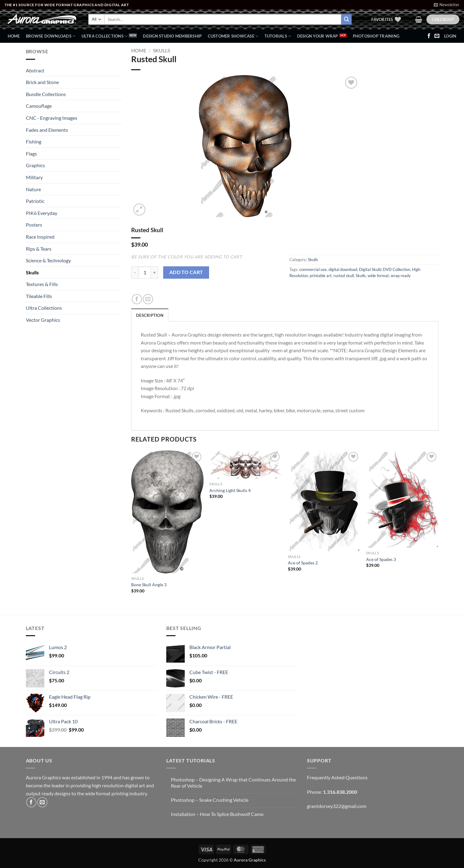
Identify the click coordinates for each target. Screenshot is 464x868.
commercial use (313, 269)
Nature (33, 189)
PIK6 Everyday (42, 213)
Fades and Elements (47, 130)
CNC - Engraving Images (52, 118)
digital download (343, 269)
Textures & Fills (42, 284)
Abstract (35, 70)
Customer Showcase (233, 36)
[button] (447, 5)
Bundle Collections (46, 94)
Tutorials (278, 36)
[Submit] (346, 19)
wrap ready (401, 276)
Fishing (34, 141)
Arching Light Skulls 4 (230, 490)
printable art (321, 276)
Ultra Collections (105, 36)
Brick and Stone (42, 82)
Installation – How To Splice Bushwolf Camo (217, 814)
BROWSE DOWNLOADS (51, 36)
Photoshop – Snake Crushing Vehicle (210, 800)
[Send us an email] (437, 36)
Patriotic (35, 201)
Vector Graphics (43, 320)
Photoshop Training (376, 36)
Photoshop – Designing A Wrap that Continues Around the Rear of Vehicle (233, 782)
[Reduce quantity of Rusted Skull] (135, 273)
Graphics (35, 165)
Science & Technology (48, 260)
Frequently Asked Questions (337, 777)
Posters (34, 225)
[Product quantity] (145, 273)
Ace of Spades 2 (303, 563)
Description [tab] (150, 315)
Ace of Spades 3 (381, 559)
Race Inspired (40, 237)
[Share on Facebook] (137, 299)
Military (34, 177)
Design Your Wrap (318, 36)
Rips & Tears (39, 249)
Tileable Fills (39, 296)
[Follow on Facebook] (429, 36)
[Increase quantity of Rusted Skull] (155, 273)
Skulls (32, 272)
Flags (31, 153)
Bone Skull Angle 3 (149, 585)
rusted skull (344, 276)
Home (14, 36)
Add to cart (186, 272)
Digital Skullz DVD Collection (385, 269)
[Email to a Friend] (148, 299)
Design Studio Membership (172, 36)
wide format (378, 276)
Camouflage (39, 106)
